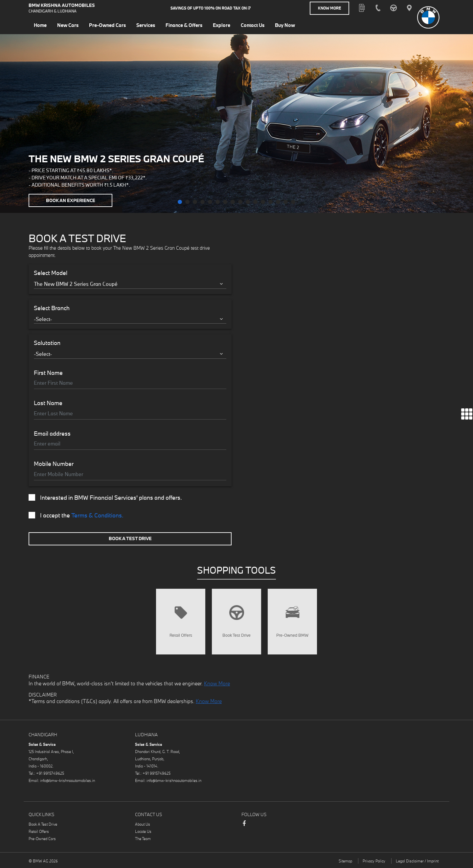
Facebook (244, 827)
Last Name (48, 403)
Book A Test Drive (130, 538)
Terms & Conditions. (97, 515)
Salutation (47, 343)
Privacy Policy (374, 861)
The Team (143, 839)
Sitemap (345, 861)
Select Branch (52, 308)
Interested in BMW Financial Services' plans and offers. (105, 498)
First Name (48, 373)
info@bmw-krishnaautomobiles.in (68, 780)
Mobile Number (54, 464)
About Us (143, 824)
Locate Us (143, 831)
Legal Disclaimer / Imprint (417, 861)
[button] (180, 202)
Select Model (51, 273)
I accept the (76, 515)
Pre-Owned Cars (42, 839)
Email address (52, 434)
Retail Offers (39, 831)
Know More (329, 8)
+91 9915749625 (50, 773)
